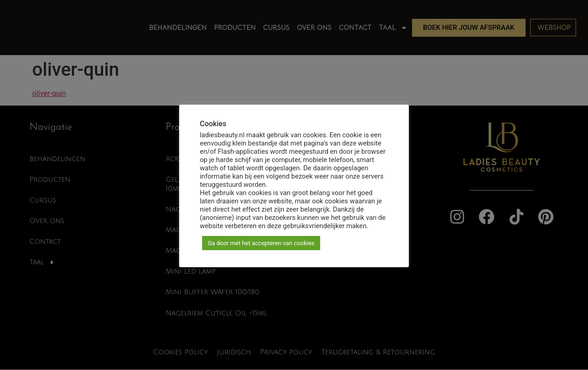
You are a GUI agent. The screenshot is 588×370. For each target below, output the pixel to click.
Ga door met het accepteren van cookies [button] (261, 243)
